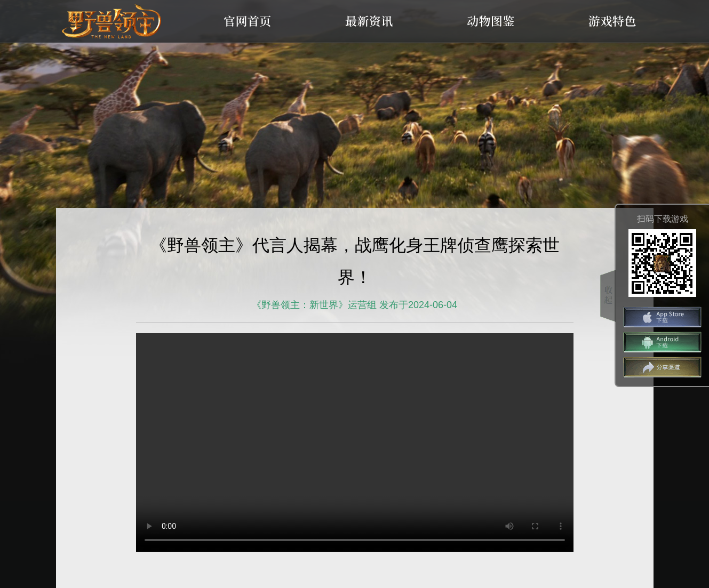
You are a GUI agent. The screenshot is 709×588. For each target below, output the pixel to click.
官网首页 (248, 21)
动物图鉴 (491, 21)
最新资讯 (369, 21)
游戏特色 (612, 21)
